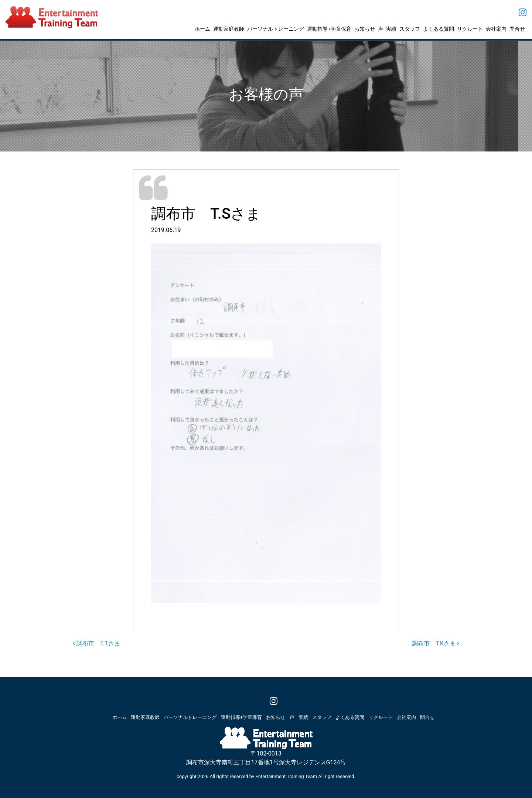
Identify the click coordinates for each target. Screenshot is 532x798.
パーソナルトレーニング (276, 29)
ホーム (202, 29)
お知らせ (365, 29)
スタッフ (410, 29)
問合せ (517, 29)
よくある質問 (439, 29)
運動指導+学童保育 (329, 29)
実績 (391, 29)
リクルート (470, 29)
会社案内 (496, 29)
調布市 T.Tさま (96, 643)
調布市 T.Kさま (436, 643)
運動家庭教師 (229, 29)
